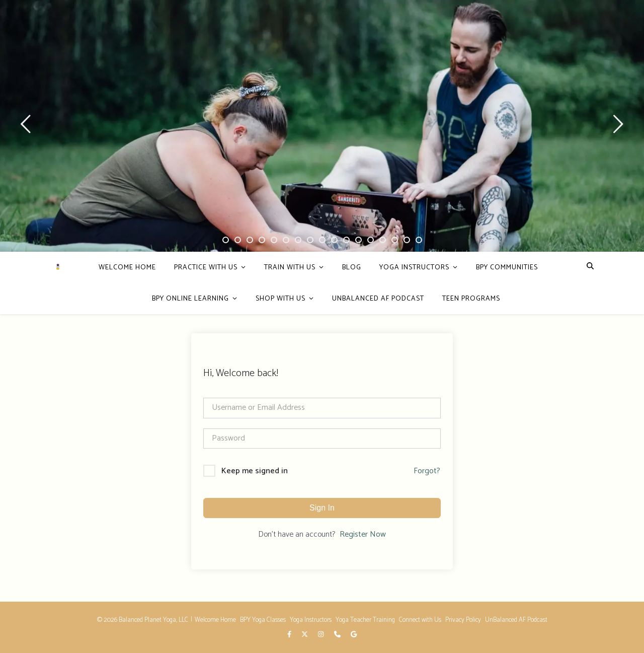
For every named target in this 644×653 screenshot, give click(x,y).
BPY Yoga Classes (263, 620)
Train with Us (290, 268)
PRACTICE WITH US (206, 268)
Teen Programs (471, 299)
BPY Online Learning (190, 299)
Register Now (363, 535)
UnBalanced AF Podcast (516, 620)
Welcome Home (127, 268)
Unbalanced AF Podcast (378, 299)
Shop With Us (280, 299)
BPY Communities (507, 268)
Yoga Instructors (414, 268)
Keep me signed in (255, 471)
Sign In (322, 508)
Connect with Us (420, 620)
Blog (352, 268)
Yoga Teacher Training (365, 620)
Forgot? (427, 471)
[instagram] (321, 635)
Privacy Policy (463, 620)
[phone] (338, 635)
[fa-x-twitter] (305, 635)
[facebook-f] (290, 635)
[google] (354, 635)
